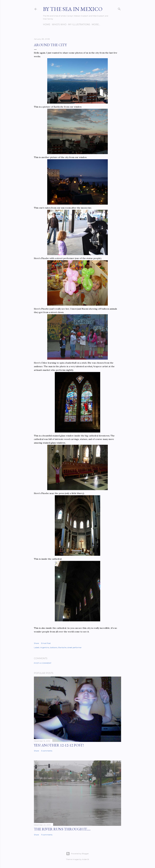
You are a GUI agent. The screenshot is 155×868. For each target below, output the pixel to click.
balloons (54, 647)
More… (96, 24)
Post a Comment (43, 663)
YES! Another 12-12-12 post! (59, 745)
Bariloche (62, 647)
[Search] (119, 8)
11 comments (47, 835)
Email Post (46, 643)
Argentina (45, 647)
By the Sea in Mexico (73, 9)
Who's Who (59, 24)
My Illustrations (79, 24)
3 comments (47, 751)
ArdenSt (86, 859)
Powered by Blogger (77, 854)
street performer (74, 647)
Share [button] (36, 643)
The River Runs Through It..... (62, 829)
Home (47, 24)
